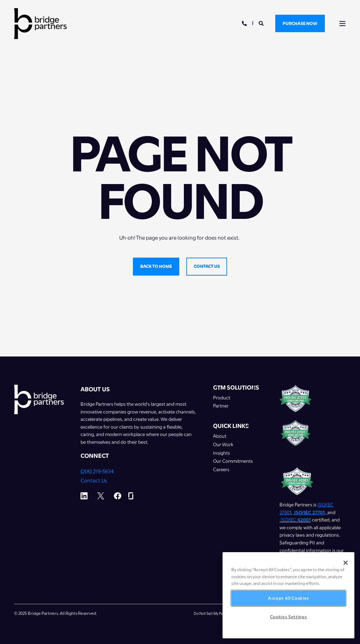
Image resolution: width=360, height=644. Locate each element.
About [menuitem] (220, 436)
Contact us (207, 266)
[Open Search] (262, 23)
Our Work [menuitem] (223, 445)
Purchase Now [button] (300, 23)
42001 (304, 520)
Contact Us (94, 481)
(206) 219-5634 (97, 472)
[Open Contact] (244, 23)
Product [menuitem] (222, 398)
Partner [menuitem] (221, 406)
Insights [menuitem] (221, 453)
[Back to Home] (40, 24)
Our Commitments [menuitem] (233, 461)
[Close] (346, 563)
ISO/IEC (289, 520)
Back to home (156, 266)
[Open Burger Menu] (342, 24)
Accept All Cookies (288, 598)
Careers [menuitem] (221, 470)
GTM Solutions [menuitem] (236, 388)
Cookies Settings (289, 617)
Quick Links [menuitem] (231, 426)
